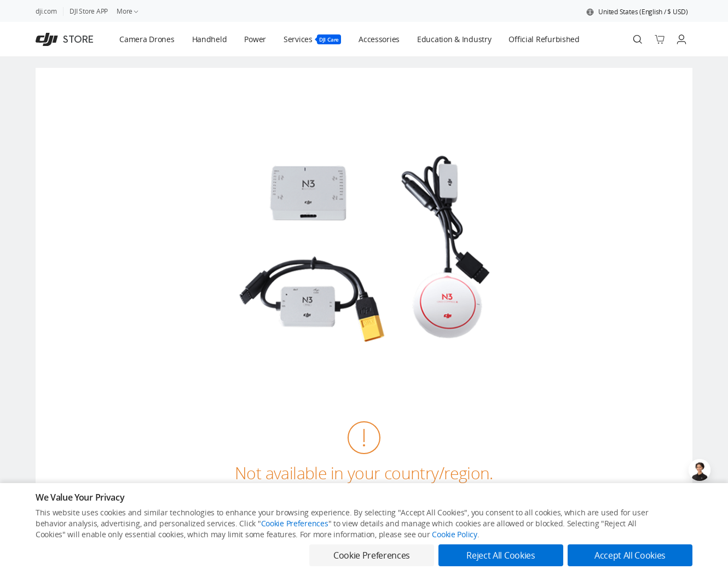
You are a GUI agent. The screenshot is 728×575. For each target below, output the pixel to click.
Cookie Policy (454, 534)
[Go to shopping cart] (660, 39)
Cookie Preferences (295, 523)
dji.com (46, 11)
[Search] (638, 39)
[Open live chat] (700, 470)
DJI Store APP (89, 11)
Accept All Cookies (630, 555)
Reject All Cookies (501, 555)
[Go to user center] (681, 39)
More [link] (128, 11)
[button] (637, 12)
